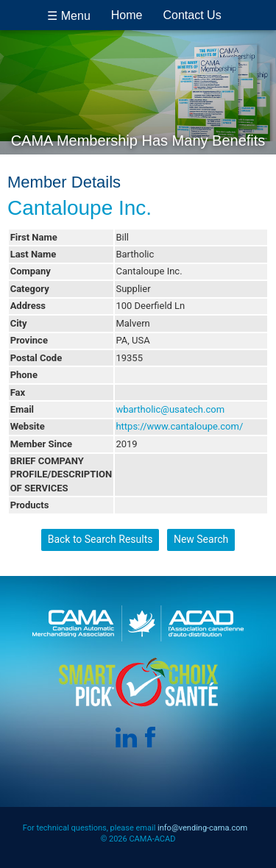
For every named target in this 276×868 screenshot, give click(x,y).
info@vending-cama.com (202, 828)
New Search (201, 539)
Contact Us (192, 15)
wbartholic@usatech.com (170, 409)
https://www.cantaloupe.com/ (179, 426)
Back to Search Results (100, 539)
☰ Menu (68, 16)
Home (127, 15)
